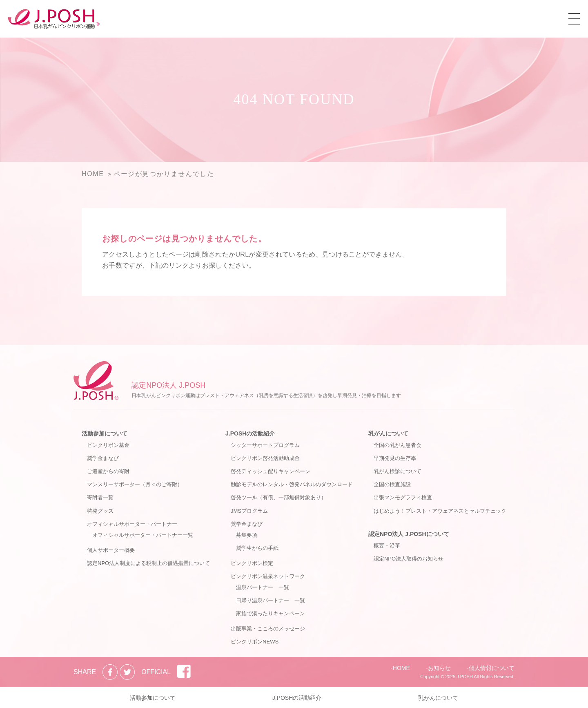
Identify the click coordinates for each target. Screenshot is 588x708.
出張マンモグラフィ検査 (403, 497)
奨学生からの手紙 (257, 548)
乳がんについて (388, 433)
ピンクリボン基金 (108, 445)
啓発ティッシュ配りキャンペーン (271, 471)
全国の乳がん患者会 (398, 445)
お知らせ (439, 668)
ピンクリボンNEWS (255, 642)
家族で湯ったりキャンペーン (271, 613)
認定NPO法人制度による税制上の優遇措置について (148, 563)
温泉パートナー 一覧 (263, 587)
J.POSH (465, 677)
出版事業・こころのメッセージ (268, 629)
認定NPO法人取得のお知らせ (409, 559)
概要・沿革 (387, 546)
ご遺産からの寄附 (108, 471)
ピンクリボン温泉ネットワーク (268, 576)
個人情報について (492, 668)
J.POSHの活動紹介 (250, 433)
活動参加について (105, 433)
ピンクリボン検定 (252, 563)
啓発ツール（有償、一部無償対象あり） (278, 497)
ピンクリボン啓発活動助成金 (265, 458)
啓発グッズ (100, 511)
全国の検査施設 (392, 484)
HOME (401, 668)
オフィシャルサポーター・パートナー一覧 (143, 535)
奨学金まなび (103, 458)
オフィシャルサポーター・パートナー (132, 524)
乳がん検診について (398, 471)
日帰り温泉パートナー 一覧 (271, 600)
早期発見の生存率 (395, 458)
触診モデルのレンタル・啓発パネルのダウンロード (292, 484)
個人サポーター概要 (111, 550)
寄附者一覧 (100, 497)
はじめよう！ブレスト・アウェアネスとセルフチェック (440, 511)
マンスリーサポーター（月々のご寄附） (135, 484)
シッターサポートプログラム (265, 445)
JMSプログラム (249, 511)
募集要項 (247, 535)
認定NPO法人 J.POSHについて (409, 534)
